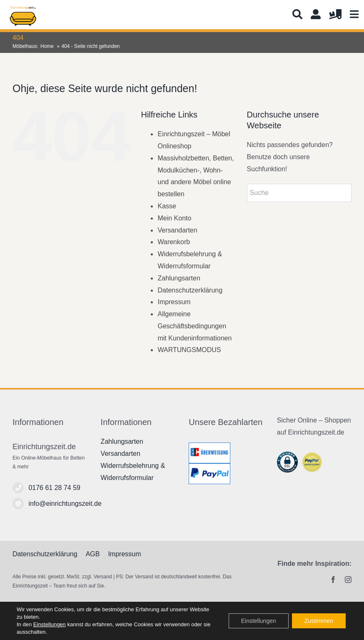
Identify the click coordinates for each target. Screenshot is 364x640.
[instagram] (348, 580)
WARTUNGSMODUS (189, 350)
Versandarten (177, 230)
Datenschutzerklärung (190, 290)
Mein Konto (174, 218)
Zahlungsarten (179, 278)
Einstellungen (50, 624)
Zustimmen (319, 621)
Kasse (167, 206)
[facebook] (333, 580)
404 (18, 38)
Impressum (174, 302)
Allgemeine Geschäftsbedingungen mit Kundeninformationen (194, 326)
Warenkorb (174, 242)
